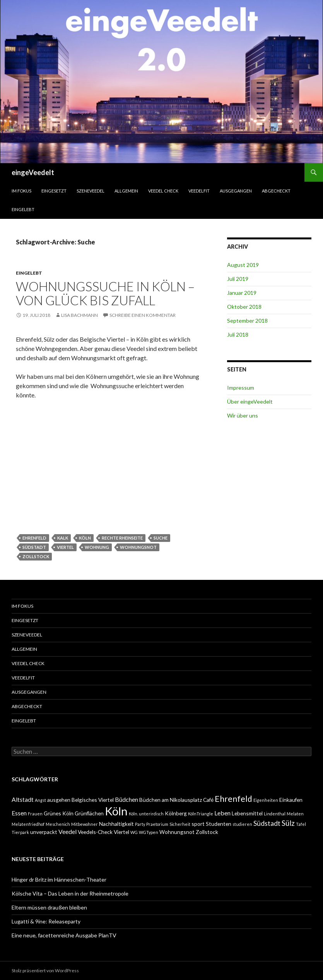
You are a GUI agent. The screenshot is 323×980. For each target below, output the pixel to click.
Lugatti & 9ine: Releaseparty (46, 921)
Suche (161, 538)
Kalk (63, 538)
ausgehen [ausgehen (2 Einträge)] (59, 800)
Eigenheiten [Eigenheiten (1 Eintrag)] (266, 800)
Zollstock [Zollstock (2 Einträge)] (207, 832)
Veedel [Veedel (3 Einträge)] (68, 831)
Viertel (65, 547)
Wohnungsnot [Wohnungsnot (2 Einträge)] (177, 832)
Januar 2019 (242, 293)
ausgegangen (236, 191)
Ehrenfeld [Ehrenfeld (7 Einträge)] (233, 799)
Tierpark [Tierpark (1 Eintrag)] (20, 832)
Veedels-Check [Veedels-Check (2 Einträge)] (95, 832)
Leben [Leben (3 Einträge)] (222, 813)
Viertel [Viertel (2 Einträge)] (121, 832)
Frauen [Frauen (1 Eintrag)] (35, 814)
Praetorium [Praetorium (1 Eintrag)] (157, 824)
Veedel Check (163, 191)
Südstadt (34, 547)
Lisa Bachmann (79, 315)
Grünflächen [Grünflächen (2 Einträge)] (89, 813)
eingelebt (23, 209)
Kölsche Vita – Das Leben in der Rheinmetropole (70, 893)
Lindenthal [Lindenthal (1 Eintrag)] (275, 814)
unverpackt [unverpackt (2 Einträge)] (44, 832)
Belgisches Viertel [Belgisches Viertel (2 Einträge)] (93, 800)
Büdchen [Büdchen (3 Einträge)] (126, 799)
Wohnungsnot (138, 547)
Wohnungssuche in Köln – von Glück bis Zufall (105, 293)
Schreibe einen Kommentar (143, 315)
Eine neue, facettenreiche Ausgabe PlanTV (64, 935)
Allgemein (126, 191)
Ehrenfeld (34, 538)
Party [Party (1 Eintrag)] (140, 824)
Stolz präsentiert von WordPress (45, 971)
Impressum (241, 388)
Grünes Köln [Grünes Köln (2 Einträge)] (59, 813)
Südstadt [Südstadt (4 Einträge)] (267, 823)
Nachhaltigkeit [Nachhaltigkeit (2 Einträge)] (116, 824)
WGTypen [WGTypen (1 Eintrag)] (149, 832)
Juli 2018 (238, 334)
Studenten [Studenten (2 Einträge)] (219, 824)
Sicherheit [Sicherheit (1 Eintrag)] (180, 824)
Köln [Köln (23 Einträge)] (116, 811)
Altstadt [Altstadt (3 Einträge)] (23, 799)
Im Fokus (21, 191)
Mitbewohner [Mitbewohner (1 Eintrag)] (85, 824)
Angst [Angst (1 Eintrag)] (40, 800)
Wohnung (97, 547)
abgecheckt (276, 191)
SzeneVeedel (91, 191)
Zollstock (36, 556)
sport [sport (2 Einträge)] (198, 824)
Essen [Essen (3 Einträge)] (19, 813)
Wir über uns (243, 415)
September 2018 (247, 321)
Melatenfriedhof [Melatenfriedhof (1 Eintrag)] (28, 824)
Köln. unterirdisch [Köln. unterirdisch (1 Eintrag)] (146, 814)
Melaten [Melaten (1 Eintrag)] (295, 814)
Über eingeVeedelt (250, 401)
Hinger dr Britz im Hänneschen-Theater (59, 879)
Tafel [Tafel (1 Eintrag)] (301, 824)
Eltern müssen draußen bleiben (49, 907)
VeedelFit (199, 191)
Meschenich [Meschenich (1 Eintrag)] (58, 824)
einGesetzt (54, 191)
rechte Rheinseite (122, 538)
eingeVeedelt (33, 172)
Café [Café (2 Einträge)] (208, 800)
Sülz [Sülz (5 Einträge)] (288, 823)
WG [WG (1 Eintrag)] (134, 832)
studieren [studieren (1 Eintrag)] (242, 824)
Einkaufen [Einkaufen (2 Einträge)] (291, 800)
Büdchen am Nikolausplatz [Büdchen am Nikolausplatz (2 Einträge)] (171, 800)
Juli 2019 (238, 279)
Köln (85, 538)
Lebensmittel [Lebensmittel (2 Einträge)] (247, 813)
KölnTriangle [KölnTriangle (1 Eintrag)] (201, 814)
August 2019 (243, 265)
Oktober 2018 (244, 307)
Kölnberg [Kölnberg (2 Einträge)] (176, 813)
